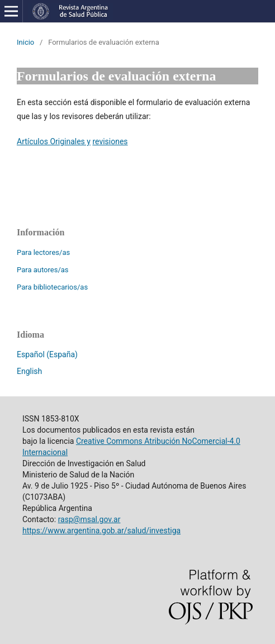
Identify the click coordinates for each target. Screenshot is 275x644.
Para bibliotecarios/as (52, 287)
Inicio (25, 42)
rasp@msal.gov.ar (89, 519)
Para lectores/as (43, 252)
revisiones (110, 141)
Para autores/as (43, 270)
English (29, 371)
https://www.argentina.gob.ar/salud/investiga (101, 531)
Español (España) (47, 354)
